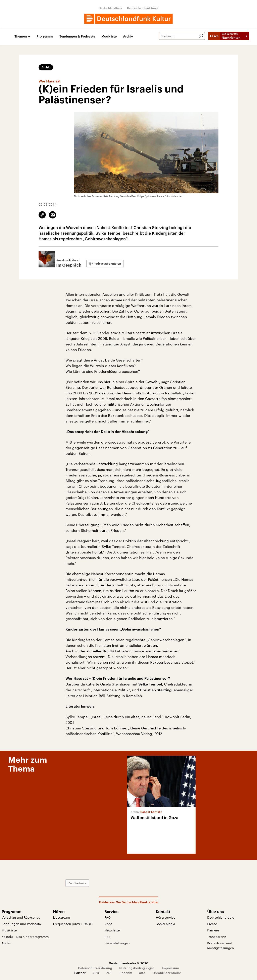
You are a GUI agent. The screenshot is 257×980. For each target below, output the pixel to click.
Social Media (165, 924)
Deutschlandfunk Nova (143, 8)
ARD (96, 973)
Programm (45, 36)
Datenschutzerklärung (95, 968)
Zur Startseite (77, 883)
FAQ (108, 917)
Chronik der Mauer (167, 973)
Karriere (213, 930)
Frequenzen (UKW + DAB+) (73, 924)
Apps (108, 924)
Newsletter (113, 930)
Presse (212, 924)
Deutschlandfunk (111, 8)
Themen (21, 36)
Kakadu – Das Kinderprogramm (25, 937)
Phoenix (126, 973)
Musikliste (109, 36)
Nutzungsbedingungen (137, 968)
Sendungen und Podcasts (21, 924)
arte (142, 973)
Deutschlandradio (221, 917)
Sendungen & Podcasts (77, 36)
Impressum (170, 968)
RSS (107, 937)
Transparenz (217, 937)
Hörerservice (166, 917)
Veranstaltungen (117, 943)
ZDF (109, 973)
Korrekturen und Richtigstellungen (221, 945)
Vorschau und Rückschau (21, 917)
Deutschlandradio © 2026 (128, 963)
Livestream (61, 917)
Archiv (128, 36)
